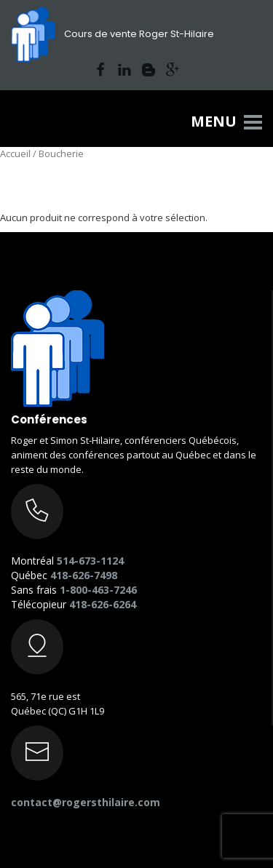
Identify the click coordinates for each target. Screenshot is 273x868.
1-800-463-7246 (98, 590)
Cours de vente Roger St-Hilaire (112, 34)
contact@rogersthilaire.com (86, 802)
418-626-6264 (103, 604)
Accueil (15, 154)
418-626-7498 (84, 575)
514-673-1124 (90, 561)
